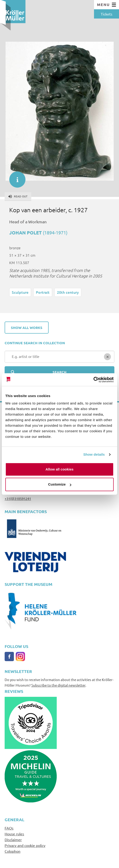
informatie (15, 177)
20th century (68, 292)
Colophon (13, 851)
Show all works (27, 328)
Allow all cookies (60, 469)
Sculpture (20, 292)
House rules (14, 834)
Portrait (43, 292)
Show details (94, 454)
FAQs (9, 828)
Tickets (106, 14)
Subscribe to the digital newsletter (58, 685)
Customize (60, 484)
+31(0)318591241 (18, 498)
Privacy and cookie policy (25, 845)
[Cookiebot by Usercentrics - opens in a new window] (93, 380)
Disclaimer (13, 840)
